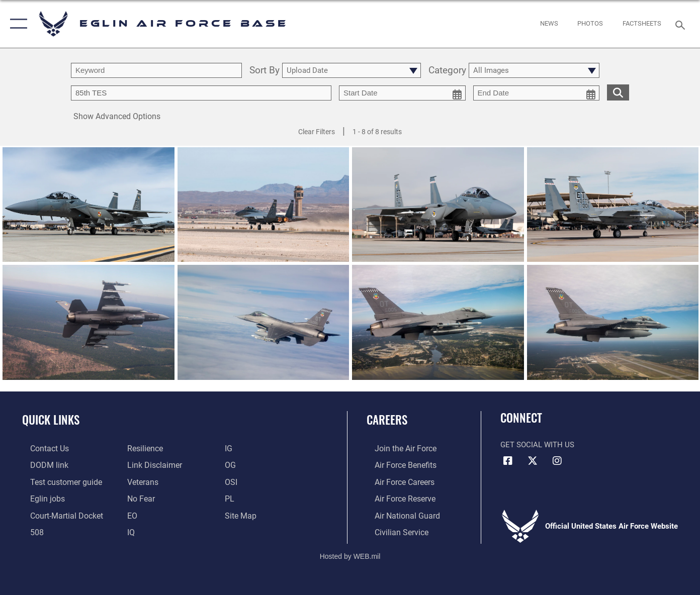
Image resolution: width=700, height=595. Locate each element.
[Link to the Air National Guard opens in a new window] (398, 514)
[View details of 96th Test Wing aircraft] (89, 205)
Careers (387, 420)
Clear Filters (317, 132)
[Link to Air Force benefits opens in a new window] (397, 464)
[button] (16, 24)
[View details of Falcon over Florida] (89, 323)
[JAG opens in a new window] (57, 514)
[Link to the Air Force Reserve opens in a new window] (396, 497)
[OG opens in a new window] (232, 464)
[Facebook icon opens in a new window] (508, 461)
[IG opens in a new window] (231, 448)
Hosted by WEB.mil (350, 553)
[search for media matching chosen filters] (618, 92)
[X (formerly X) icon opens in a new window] (533, 461)
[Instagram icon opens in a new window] (557, 461)
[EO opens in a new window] (138, 497)
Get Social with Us (537, 445)
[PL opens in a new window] (232, 497)
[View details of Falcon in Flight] (613, 323)
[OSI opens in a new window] (233, 481)
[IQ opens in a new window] (128, 530)
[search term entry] (156, 70)
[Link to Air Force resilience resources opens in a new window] (142, 448)
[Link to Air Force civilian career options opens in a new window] (392, 530)
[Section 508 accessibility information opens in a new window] (28, 530)
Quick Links (51, 420)
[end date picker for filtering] (537, 93)
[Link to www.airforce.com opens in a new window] (397, 448)
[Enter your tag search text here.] (201, 93)
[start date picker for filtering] (402, 93)
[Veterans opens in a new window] (140, 481)
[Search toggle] (681, 24)
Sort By (265, 71)
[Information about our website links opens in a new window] (151, 464)
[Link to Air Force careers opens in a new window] (396, 481)
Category (447, 71)
